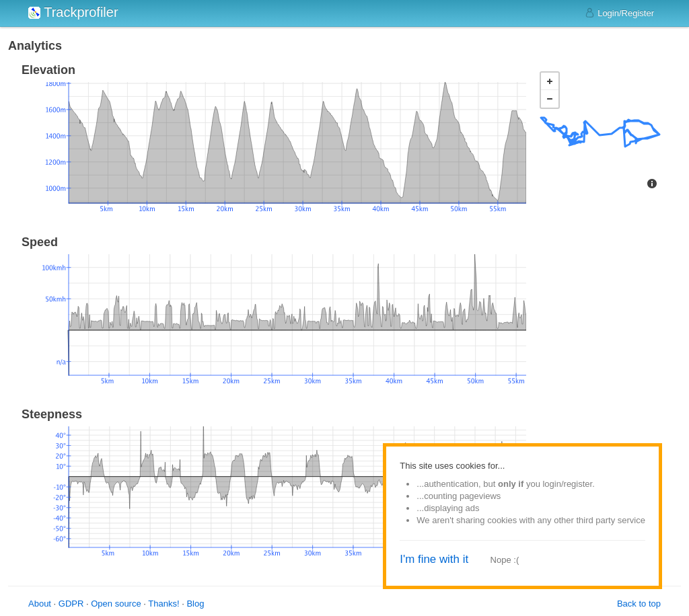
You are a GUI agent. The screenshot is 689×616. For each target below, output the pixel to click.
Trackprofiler (73, 12)
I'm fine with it (434, 559)
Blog (195, 604)
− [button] (550, 99)
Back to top (639, 604)
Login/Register (619, 13)
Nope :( (505, 560)
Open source (116, 604)
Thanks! (164, 604)
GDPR (71, 604)
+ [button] (550, 81)
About (40, 604)
